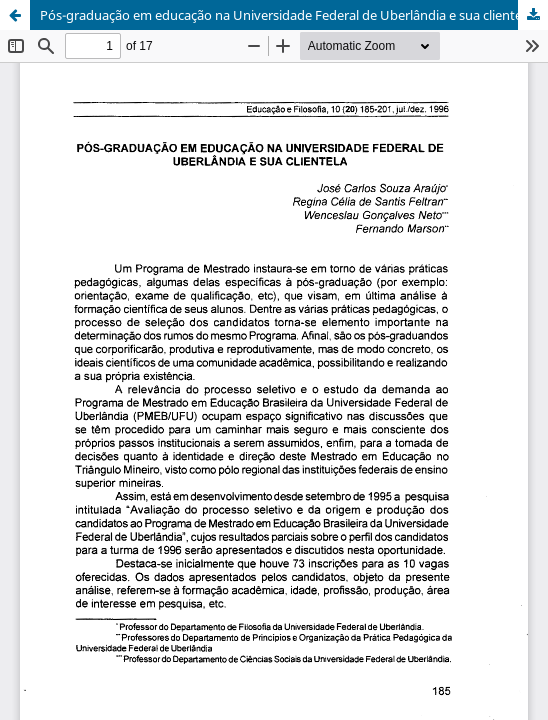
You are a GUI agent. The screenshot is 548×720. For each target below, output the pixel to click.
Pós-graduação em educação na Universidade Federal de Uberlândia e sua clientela (286, 15)
